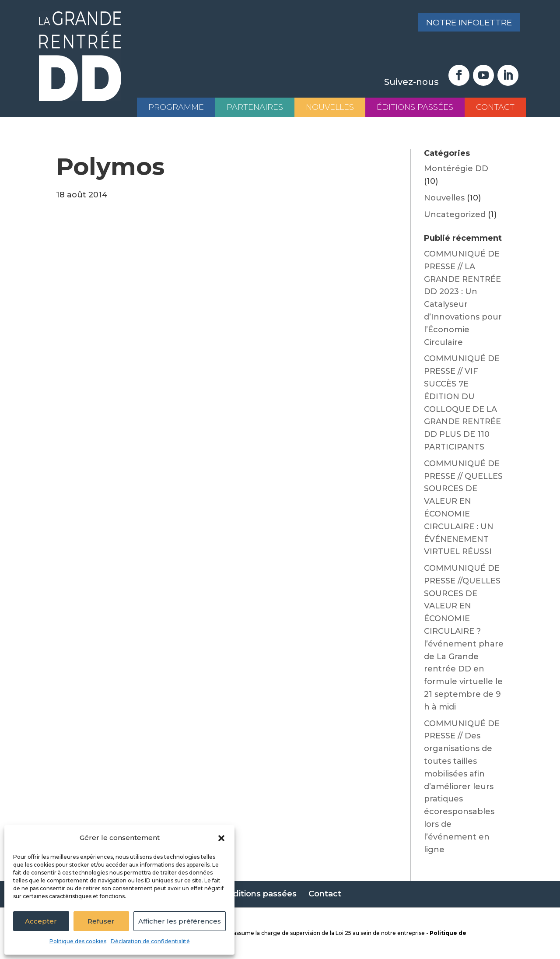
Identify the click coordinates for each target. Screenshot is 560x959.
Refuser (101, 921)
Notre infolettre (465, 23)
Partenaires (255, 107)
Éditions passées (415, 107)
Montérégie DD (456, 169)
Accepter (41, 921)
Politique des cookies (78, 941)
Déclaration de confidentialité (150, 941)
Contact (495, 107)
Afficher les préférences (180, 921)
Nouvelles (330, 107)
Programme (176, 107)
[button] (221, 838)
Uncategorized (455, 214)
